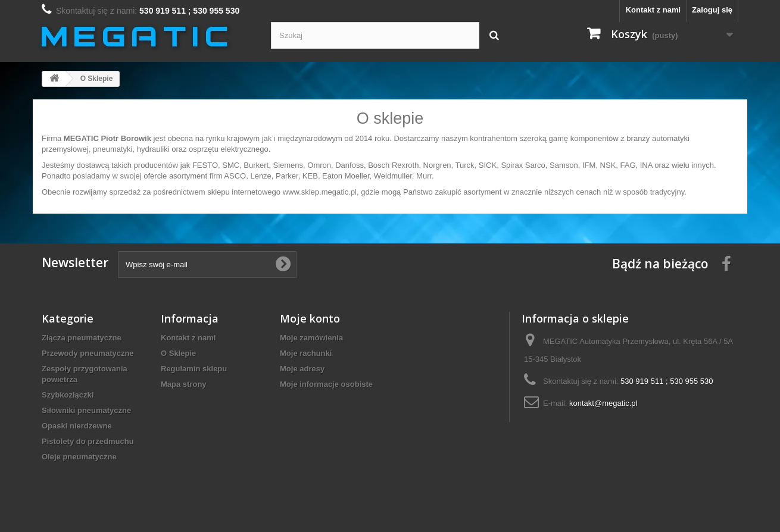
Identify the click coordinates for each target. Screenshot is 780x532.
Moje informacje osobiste (326, 384)
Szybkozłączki (68, 395)
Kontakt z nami (653, 10)
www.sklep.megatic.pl (320, 192)
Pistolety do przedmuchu (88, 441)
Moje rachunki (306, 353)
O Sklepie (178, 353)
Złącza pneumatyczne (82, 338)
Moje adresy (302, 369)
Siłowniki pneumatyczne (86, 410)
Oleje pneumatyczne (79, 457)
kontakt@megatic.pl (603, 403)
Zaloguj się (712, 10)
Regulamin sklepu (194, 369)
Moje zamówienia (311, 338)
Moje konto (310, 318)
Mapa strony (184, 384)
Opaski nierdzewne (77, 426)
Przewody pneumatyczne (88, 353)
